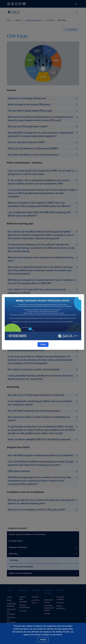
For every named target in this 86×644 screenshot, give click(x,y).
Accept (43, 640)
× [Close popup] (80, 298)
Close (43, 344)
